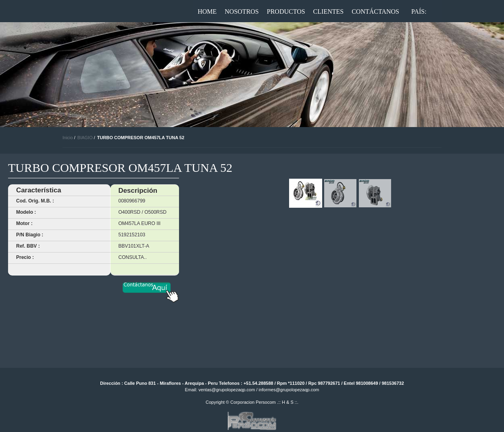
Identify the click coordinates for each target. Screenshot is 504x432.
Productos (286, 11)
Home (207, 11)
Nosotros (242, 11)
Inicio (68, 138)
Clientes (329, 11)
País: (419, 11)
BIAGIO (85, 138)
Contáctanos (375, 11)
